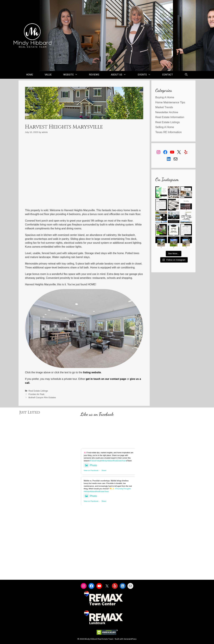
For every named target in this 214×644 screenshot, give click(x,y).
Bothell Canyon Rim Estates (42, 397)
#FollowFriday (95, 461)
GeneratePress (130, 639)
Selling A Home (165, 127)
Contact (168, 75)
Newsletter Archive (167, 112)
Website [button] (73, 75)
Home (30, 75)
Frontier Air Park (36, 394)
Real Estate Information (170, 117)
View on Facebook (91, 470)
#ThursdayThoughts (123, 489)
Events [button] (147, 75)
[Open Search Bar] (186, 75)
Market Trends (164, 107)
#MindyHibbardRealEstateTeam (114, 461)
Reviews (94, 75)
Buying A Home (165, 97)
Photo (90, 465)
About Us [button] (121, 75)
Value (48, 75)
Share (104, 470)
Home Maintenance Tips (170, 102)
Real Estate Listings (38, 391)
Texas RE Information (169, 132)
